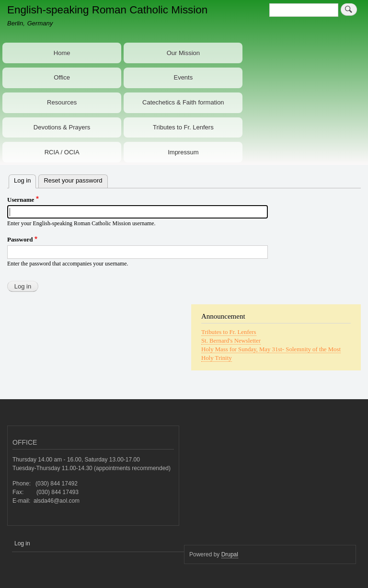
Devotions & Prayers (62, 127)
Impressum (183, 152)
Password (20, 239)
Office (62, 77)
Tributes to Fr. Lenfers (183, 127)
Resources (62, 102)
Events (183, 77)
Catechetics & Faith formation (183, 102)
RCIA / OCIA (62, 152)
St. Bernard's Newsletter (231, 341)
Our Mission (183, 53)
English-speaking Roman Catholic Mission (107, 10)
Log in (25, 179)
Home (62, 53)
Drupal (230, 554)
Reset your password (73, 180)
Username (21, 200)
